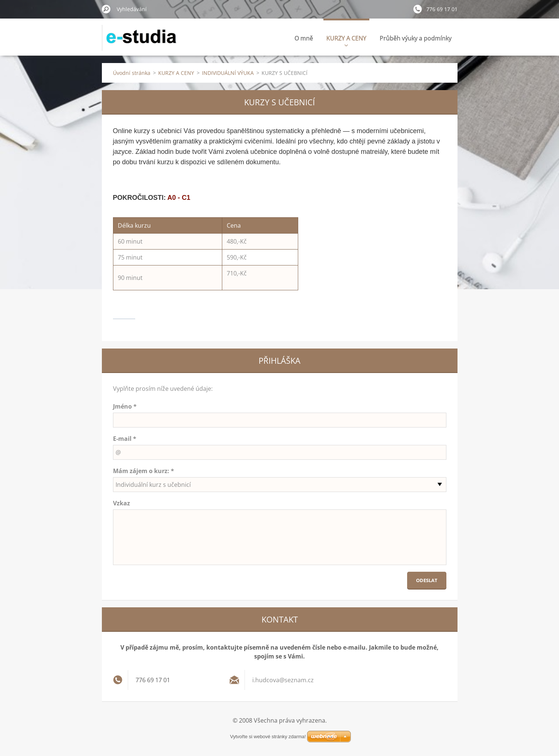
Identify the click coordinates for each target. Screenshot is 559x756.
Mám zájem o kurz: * (144, 471)
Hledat (106, 9)
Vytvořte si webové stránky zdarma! (268, 737)
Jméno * (125, 406)
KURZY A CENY (346, 40)
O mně (304, 38)
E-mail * (125, 439)
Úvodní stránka (132, 73)
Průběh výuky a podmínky (416, 38)
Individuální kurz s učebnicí (153, 485)
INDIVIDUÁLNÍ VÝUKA (228, 73)
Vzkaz (122, 503)
